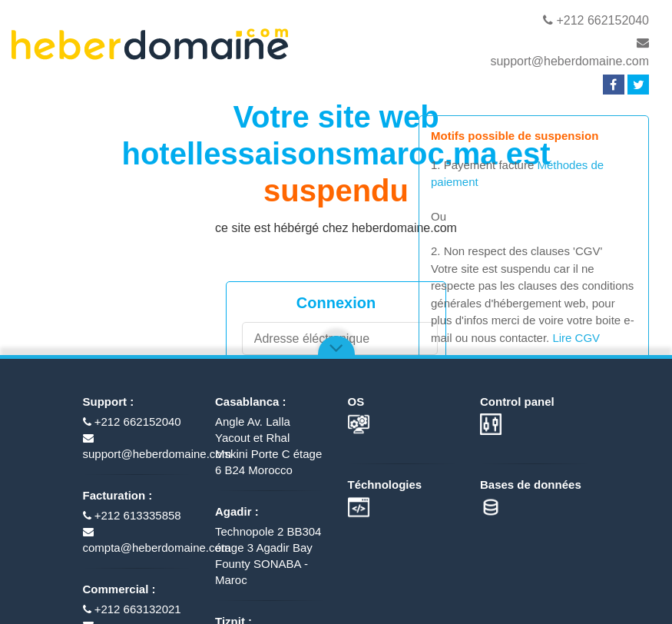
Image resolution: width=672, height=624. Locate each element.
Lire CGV (576, 338)
